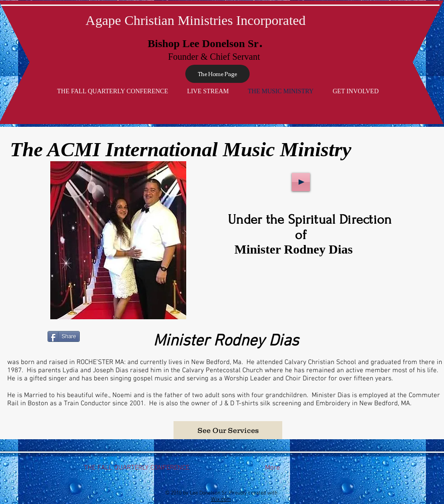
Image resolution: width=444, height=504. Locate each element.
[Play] (301, 182)
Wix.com (221, 499)
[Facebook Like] (384, 336)
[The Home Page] (217, 74)
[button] (228, 430)
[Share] (64, 336)
